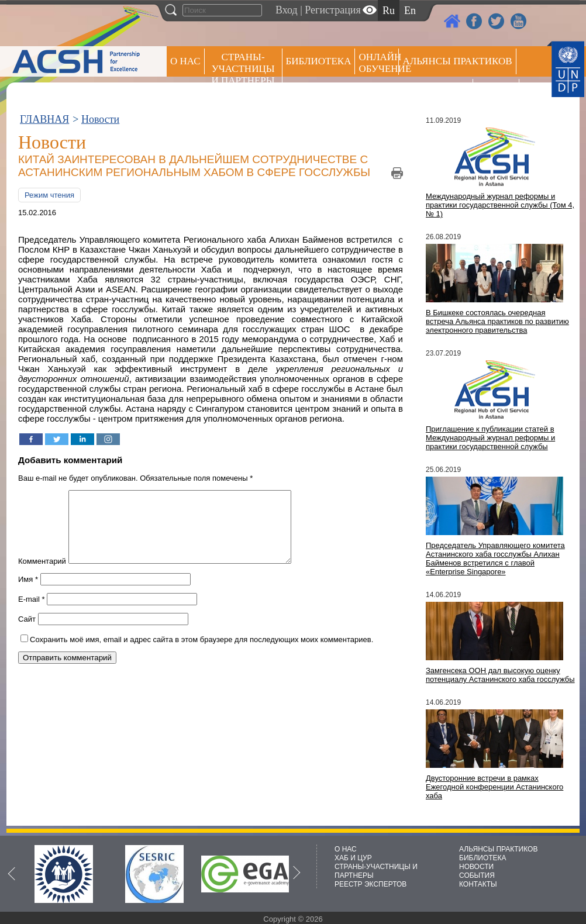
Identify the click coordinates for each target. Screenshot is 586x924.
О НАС (185, 61)
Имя (28, 593)
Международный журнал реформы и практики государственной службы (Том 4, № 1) (500, 205)
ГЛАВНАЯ (44, 119)
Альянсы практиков (457, 61)
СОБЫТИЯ (477, 875)
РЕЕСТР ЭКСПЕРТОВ (498, 93)
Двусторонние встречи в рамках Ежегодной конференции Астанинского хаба (494, 787)
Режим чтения (49, 195)
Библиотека (319, 61)
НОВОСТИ (476, 867)
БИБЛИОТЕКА (483, 858)
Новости (100, 119)
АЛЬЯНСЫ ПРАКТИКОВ (498, 849)
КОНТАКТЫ (478, 884)
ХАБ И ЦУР (353, 858)
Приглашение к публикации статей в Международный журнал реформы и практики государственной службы (490, 438)
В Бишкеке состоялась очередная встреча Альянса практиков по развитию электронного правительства (497, 321)
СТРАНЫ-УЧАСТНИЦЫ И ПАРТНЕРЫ (243, 69)
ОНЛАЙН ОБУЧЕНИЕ (379, 63)
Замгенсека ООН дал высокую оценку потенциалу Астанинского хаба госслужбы (500, 675)
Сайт (27, 633)
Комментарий (42, 575)
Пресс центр (436, 92)
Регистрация (332, 10)
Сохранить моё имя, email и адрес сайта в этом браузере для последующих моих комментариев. (201, 654)
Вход (287, 10)
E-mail (32, 613)
